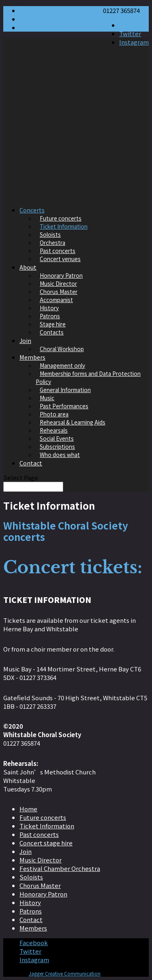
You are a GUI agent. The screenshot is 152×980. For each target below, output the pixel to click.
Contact (31, 463)
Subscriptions (57, 446)
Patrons (50, 316)
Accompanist (56, 300)
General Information (65, 390)
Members (32, 357)
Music (47, 398)
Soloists (50, 234)
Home (28, 809)
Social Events (57, 438)
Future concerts (61, 218)
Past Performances (64, 406)
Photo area (54, 414)
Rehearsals (54, 430)
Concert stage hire (46, 843)
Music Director (58, 283)
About (28, 267)
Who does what (60, 455)
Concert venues (60, 259)
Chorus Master (59, 292)
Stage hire (53, 324)
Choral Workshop (62, 349)
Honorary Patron (61, 275)
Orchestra (52, 242)
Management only (62, 365)
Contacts (52, 332)
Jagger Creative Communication (65, 973)
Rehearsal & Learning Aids (73, 422)
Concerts (32, 210)
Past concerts (58, 251)
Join (25, 340)
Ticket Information (64, 226)
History (49, 308)
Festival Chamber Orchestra (60, 868)
